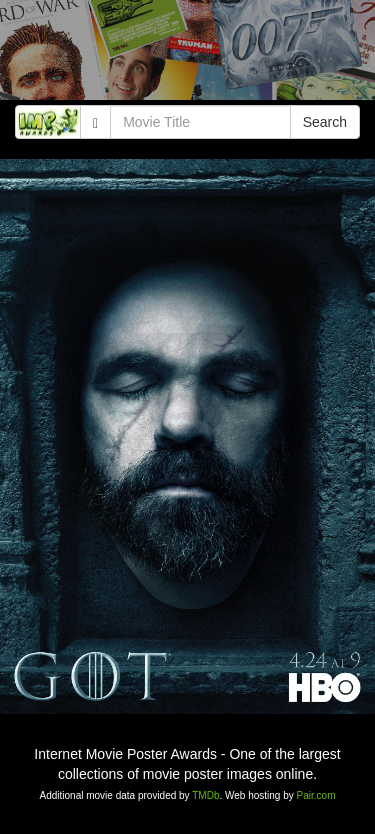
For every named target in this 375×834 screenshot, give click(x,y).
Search (325, 122)
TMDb (205, 795)
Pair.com (316, 795)
